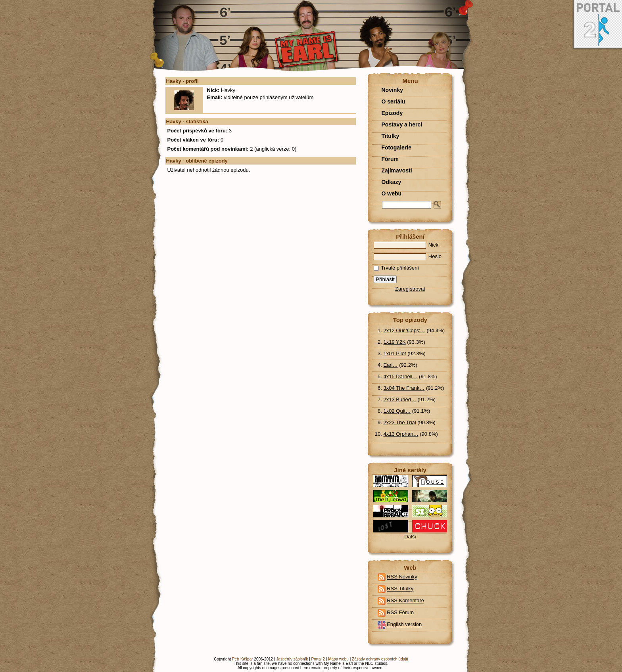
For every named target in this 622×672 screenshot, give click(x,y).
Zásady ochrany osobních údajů (380, 659)
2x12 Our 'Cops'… (404, 330)
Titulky (391, 136)
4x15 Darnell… (401, 376)
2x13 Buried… (400, 399)
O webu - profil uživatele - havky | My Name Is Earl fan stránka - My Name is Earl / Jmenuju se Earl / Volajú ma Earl (311, 37)
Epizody (392, 113)
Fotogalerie (396, 147)
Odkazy (392, 182)
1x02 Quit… (397, 411)
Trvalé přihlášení (396, 268)
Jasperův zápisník (292, 659)
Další (410, 537)
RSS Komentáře (405, 601)
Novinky (392, 90)
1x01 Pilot (395, 353)
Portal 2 (318, 659)
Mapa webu (338, 659)
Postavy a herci (402, 124)
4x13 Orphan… (401, 434)
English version (404, 625)
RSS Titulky (400, 589)
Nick (406, 245)
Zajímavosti (397, 170)
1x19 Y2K (395, 342)
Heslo (408, 256)
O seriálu (394, 101)
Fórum (390, 159)
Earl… (391, 365)
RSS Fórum (400, 613)
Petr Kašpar (243, 659)
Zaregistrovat (410, 289)
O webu (392, 193)
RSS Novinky (402, 577)
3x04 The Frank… (404, 388)
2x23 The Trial (400, 422)
